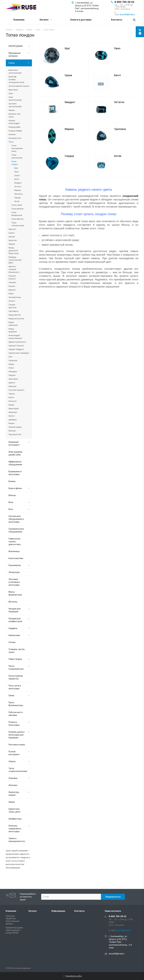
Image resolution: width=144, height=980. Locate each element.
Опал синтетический (15, 99)
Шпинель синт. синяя (15, 115)
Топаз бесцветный (17, 214)
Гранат (12, 233)
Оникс (11, 368)
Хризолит (13, 240)
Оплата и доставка (81, 20)
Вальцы (12, 495)
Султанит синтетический (15, 105)
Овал (117, 48)
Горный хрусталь (13, 306)
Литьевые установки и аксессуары (14, 582)
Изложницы (14, 551)
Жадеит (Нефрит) (16, 349)
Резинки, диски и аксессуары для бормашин (16, 735)
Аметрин (12, 386)
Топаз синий (17, 205)
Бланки (12, 481)
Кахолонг (13, 401)
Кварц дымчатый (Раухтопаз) (14, 251)
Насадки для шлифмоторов (15, 620)
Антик (118, 156)
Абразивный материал (14, 55)
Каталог (46, 20)
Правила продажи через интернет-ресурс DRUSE (14, 930)
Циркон (12, 383)
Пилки (11, 696)
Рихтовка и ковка (17, 745)
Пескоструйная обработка (16, 677)
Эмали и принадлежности (17, 840)
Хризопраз (13, 379)
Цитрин (12, 237)
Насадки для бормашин (15, 610)
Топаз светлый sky (17, 156)
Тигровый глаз (15, 434)
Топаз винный (17, 209)
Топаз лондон (15, 163)
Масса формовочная (15, 593)
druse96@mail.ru (117, 954)
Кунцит (12, 405)
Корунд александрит (14, 122)
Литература (14, 572)
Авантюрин (14, 409)
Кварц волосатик (16, 319)
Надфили (13, 628)
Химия (12, 802)
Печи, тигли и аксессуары (15, 687)
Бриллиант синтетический (15, 72)
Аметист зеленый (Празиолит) (14, 269)
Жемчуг (12, 244)
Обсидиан (13, 372)
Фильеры (13, 785)
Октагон (119, 102)
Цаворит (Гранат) (16, 346)
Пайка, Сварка (15, 659)
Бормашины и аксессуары (15, 473)
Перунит (12, 375)
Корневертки (15, 565)
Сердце (69, 156)
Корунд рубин (14, 127)
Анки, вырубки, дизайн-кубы (16, 453)
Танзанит (12, 282)
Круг (67, 48)
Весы (11, 502)
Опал (11, 93)
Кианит (12, 423)
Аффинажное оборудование (15, 463)
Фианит (12, 110)
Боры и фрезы (15, 488)
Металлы (13, 602)
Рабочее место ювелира (16, 714)
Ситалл (12, 301)
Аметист (12, 229)
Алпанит (12, 134)
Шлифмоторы (15, 819)
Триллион (120, 129)
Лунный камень (15, 427)
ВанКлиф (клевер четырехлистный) (16, 79)
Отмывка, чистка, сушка (17, 651)
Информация (58, 911)
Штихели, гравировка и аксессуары (15, 829)
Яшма (11, 294)
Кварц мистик (15, 315)
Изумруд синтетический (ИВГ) (15, 260)
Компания (19, 20)
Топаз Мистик (17, 219)
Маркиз (69, 129)
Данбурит (13, 420)
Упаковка (13, 778)
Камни (12, 63)
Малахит (12, 431)
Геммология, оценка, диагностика (15, 542)
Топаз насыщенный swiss (17, 148)
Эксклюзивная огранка (19, 86)
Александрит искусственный (15, 337)
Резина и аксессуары (14, 724)
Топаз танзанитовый (18, 224)
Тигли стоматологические (18, 770)
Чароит (12, 394)
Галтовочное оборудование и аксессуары (16, 519)
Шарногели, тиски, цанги (14, 810)
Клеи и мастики (16, 558)
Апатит (12, 416)
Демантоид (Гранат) (17, 342)
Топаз (11, 142)
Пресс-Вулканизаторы (16, 704)
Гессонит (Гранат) (16, 390)
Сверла (12, 761)
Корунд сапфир (15, 131)
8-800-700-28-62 (124, 2)
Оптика (12, 642)
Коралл (12, 286)
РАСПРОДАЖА (16, 46)
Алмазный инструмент (14, 443)
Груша (68, 75)
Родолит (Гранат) (12, 277)
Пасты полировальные (16, 667)
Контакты (117, 20)
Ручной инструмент (14, 753)
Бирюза (12, 290)
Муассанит (13, 90)
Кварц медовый (13, 330)
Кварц (11, 364)
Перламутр (13, 311)
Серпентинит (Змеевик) (19, 353)
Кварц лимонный (13, 324)
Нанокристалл (15, 138)
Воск (11, 509)
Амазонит (13, 412)
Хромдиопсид (15, 297)
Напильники (14, 635)
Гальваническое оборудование (16, 530)
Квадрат (70, 102)
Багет (118, 75)
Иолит (11, 397)
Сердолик (13, 360)
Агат (11, 357)
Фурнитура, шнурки (14, 794)
